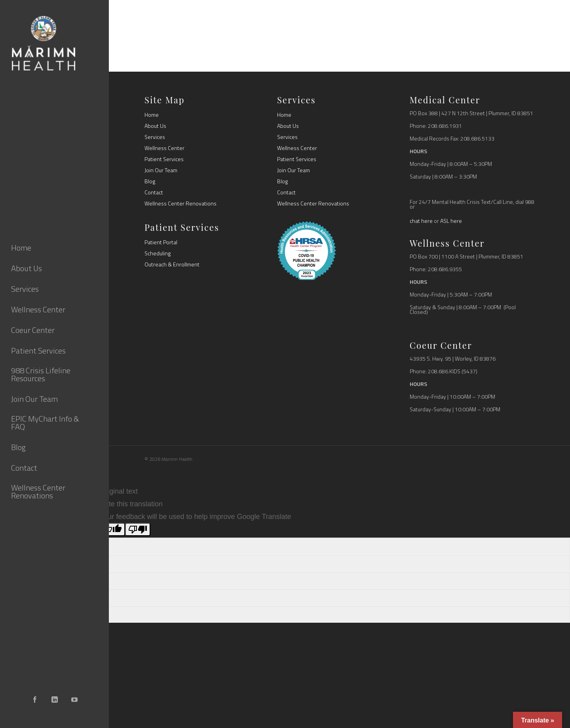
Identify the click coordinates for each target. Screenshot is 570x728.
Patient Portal (161, 242)
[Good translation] (112, 529)
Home (152, 115)
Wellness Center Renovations (180, 203)
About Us (155, 126)
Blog (150, 181)
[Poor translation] (138, 529)
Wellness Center (164, 148)
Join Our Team (161, 170)
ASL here (451, 221)
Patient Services (164, 159)
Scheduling (158, 253)
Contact (154, 192)
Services (155, 137)
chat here (421, 221)
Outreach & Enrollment (172, 264)
